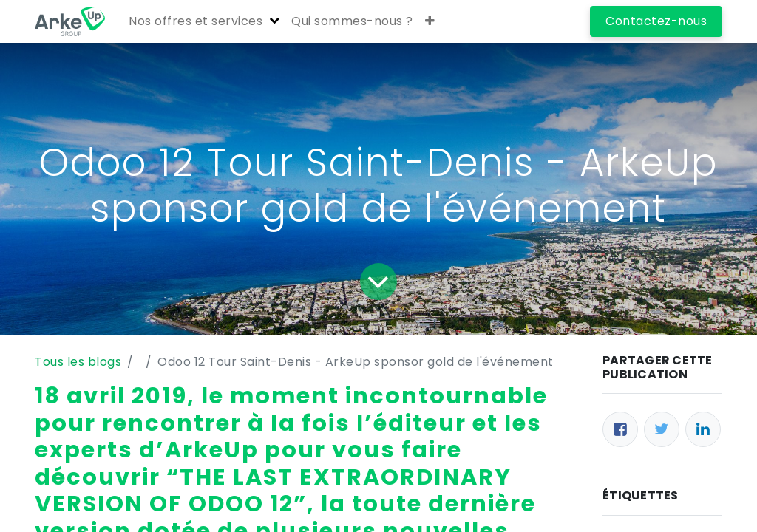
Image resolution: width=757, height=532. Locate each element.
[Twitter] (662, 429)
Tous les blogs (78, 362)
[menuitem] (352, 21)
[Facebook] (620, 429)
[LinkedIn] (703, 429)
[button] (430, 21)
